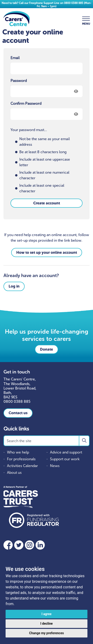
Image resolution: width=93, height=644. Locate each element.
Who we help (18, 452)
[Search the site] (46, 441)
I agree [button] (46, 614)
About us (14, 473)
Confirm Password (26, 103)
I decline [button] (46, 624)
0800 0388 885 (74, 3)
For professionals (21, 459)
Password (19, 81)
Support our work (65, 459)
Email (15, 58)
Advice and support (66, 452)
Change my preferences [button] (46, 633)
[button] (84, 441)
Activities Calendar (22, 466)
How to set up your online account (47, 253)
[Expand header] (86, 19)
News (55, 466)
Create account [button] (46, 203)
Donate (46, 349)
